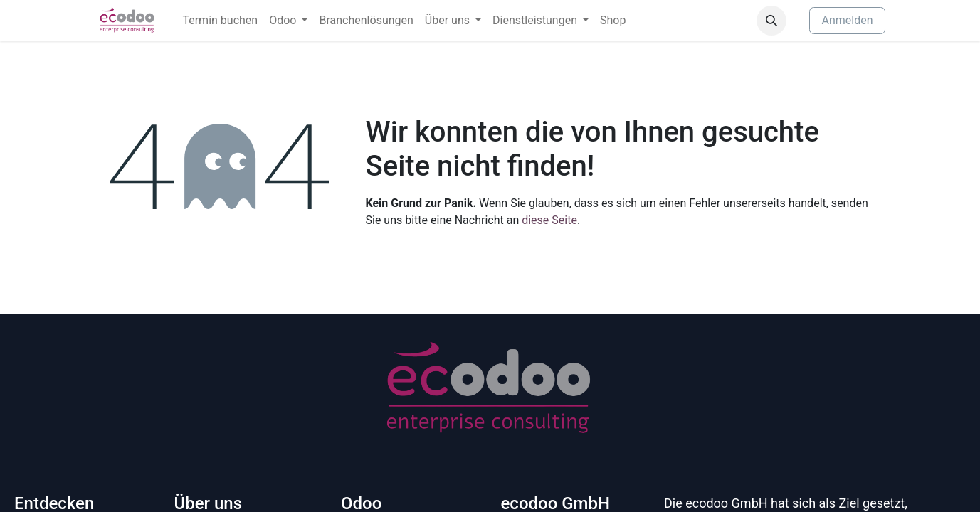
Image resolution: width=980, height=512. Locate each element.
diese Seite (549, 220)
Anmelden (847, 20)
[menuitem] (220, 21)
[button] (771, 21)
